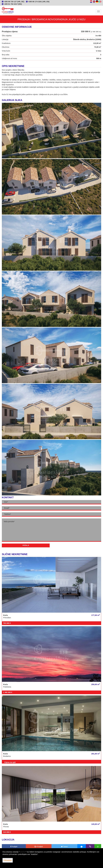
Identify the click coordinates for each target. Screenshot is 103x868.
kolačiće (23, 852)
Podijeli (14, 847)
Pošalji (26, 545)
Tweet (64, 847)
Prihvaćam (8, 860)
